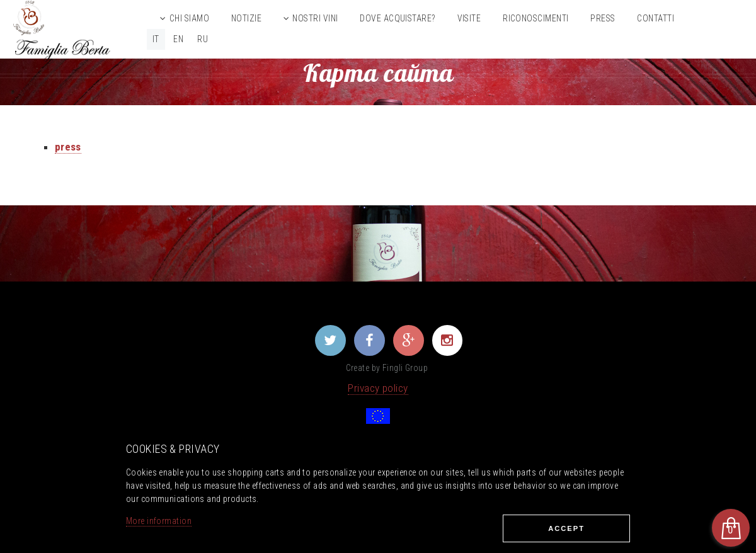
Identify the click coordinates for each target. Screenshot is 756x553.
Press (603, 18)
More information (159, 521)
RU (203, 39)
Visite (469, 18)
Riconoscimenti (536, 18)
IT (156, 39)
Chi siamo (189, 18)
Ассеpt (566, 528)
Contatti (656, 18)
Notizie (246, 18)
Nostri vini (315, 18)
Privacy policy (378, 388)
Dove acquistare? (398, 18)
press (68, 147)
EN (178, 39)
